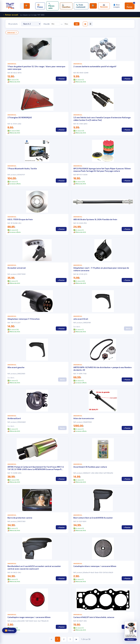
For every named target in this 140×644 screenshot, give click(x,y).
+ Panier (61, 79)
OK (77, 24)
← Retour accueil (10, 15)
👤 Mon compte (116, 6)
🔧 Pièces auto (51, 6)
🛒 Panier (131, 5)
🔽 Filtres (9, 630)
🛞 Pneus (40, 6)
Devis (128, 328)
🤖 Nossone (104, 6)
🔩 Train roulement (81, 6)
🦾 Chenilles (66, 6)
